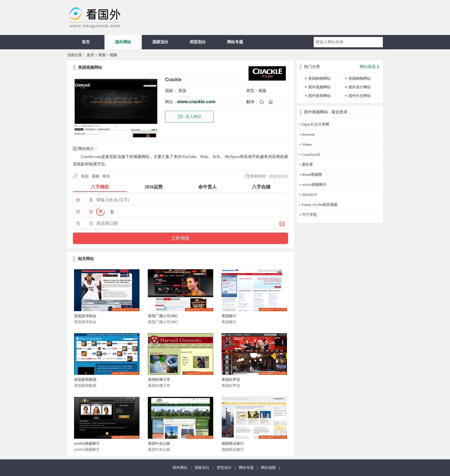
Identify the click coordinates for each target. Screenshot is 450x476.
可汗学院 (309, 215)
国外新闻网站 (319, 96)
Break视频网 (312, 174)
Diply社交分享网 (316, 124)
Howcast (309, 134)
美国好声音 (231, 380)
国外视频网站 (319, 87)
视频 (113, 55)
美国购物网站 (319, 78)
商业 (106, 176)
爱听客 (308, 164)
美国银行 (229, 316)
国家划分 (160, 42)
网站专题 (235, 42)
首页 (86, 42)
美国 (102, 55)
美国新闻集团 (85, 380)
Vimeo (307, 144)
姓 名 (85, 200)
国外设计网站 (360, 87)
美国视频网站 (90, 68)
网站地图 (268, 468)
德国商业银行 (233, 443)
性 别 (85, 212)
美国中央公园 (159, 443)
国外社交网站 (360, 96)
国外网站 (123, 42)
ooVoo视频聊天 (87, 443)
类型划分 (198, 42)
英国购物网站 (360, 78)
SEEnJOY (310, 195)
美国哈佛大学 (159, 380)
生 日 (85, 223)
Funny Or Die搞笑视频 (320, 205)
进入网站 (193, 117)
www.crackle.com (196, 102)
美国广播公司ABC (163, 316)
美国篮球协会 (85, 316)
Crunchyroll (311, 154)
